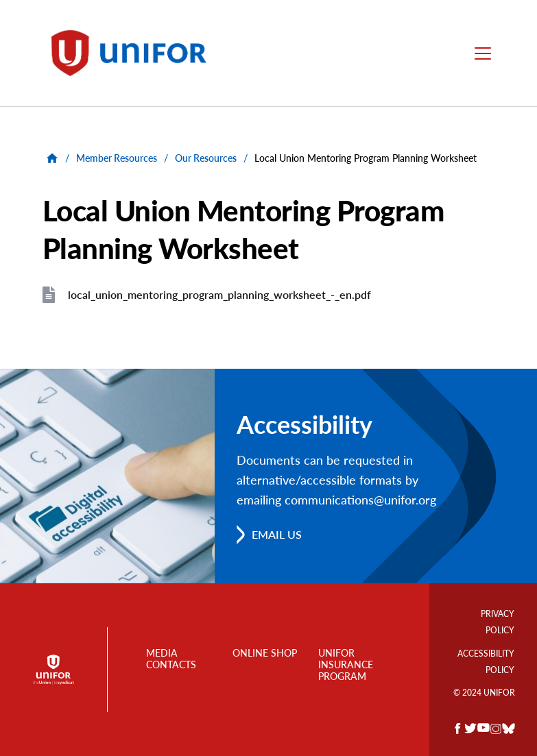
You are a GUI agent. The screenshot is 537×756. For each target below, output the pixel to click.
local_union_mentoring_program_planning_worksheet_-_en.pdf (219, 294)
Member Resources (117, 158)
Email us (277, 534)
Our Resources (206, 158)
